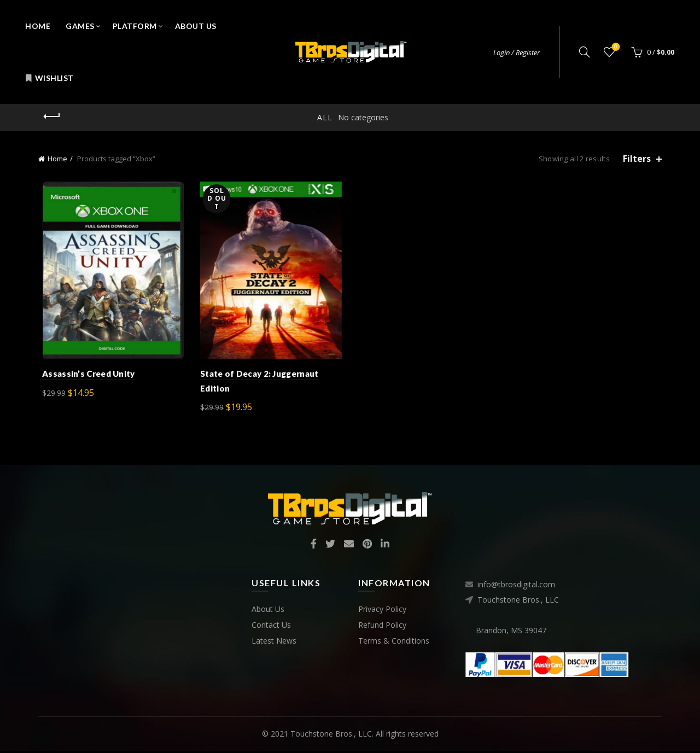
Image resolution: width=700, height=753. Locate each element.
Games (80, 26)
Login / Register (517, 52)
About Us (196, 26)
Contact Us (271, 627)
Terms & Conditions (394, 643)
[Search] (585, 52)
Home (38, 26)
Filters (637, 159)
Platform (135, 26)
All (325, 117)
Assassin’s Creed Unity (85, 376)
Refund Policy (382, 627)
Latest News (274, 643)
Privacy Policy (382, 611)
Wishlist (49, 78)
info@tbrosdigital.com (516, 587)
